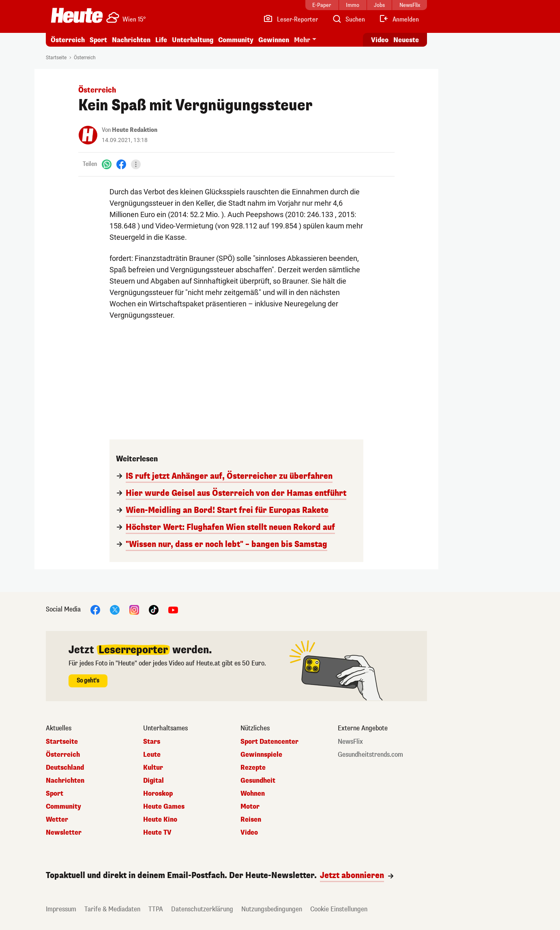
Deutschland (65, 768)
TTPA (156, 909)
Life (161, 40)
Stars (152, 742)
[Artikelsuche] (348, 19)
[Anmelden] (399, 19)
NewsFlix (350, 742)
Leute (152, 755)
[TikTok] (154, 609)
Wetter (57, 820)
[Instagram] (134, 609)
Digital (153, 781)
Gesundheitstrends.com (370, 755)
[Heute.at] (77, 15)
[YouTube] (173, 609)
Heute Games (164, 807)
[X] (115, 609)
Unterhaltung (193, 40)
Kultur (153, 768)
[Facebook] (121, 164)
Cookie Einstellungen (339, 909)
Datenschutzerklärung (202, 909)
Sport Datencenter (269, 742)
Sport (98, 40)
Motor (250, 807)
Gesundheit (258, 781)
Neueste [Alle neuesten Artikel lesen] (406, 40)
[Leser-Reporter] (291, 19)
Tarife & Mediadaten (112, 909)
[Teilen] (136, 164)
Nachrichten (131, 40)
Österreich (68, 40)
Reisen (251, 820)
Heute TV (157, 833)
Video (249, 833)
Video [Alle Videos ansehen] (380, 40)
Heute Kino (160, 820)
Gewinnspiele (261, 755)
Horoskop (158, 794)
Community (236, 40)
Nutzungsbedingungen (272, 909)
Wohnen (253, 794)
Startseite (56, 58)
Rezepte (253, 768)
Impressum (61, 909)
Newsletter (64, 833)
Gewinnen (274, 40)
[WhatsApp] (107, 164)
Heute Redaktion (135, 130)
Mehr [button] (302, 40)
